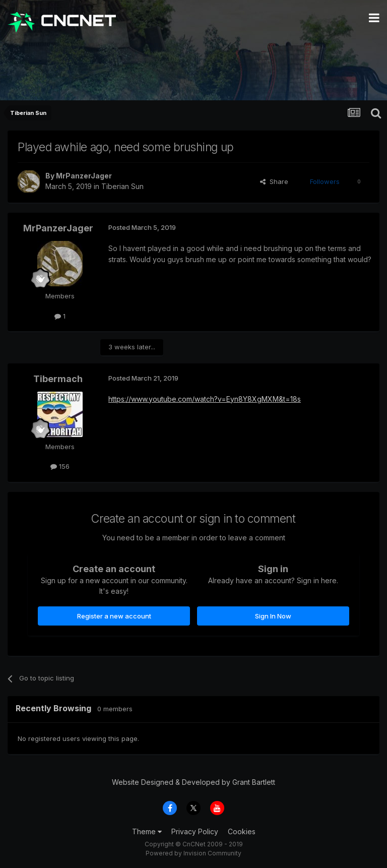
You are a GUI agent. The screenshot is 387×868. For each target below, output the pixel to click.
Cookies (242, 831)
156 (60, 466)
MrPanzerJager (84, 176)
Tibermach (58, 379)
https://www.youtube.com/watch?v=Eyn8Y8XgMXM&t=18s (205, 399)
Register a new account (114, 616)
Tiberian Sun (122, 186)
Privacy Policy (195, 831)
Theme (147, 831)
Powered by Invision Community (193, 853)
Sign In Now (273, 616)
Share (274, 181)
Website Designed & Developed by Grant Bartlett (193, 782)
